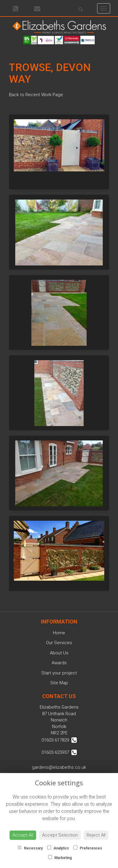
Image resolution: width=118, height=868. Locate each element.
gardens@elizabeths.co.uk (59, 767)
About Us (59, 653)
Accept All (23, 835)
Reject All (96, 835)
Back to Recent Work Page (36, 95)
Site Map (59, 683)
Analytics (58, 848)
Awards (59, 663)
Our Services (59, 643)
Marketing (60, 858)
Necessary (30, 848)
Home (59, 633)
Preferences (88, 848)
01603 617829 (59, 740)
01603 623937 (59, 752)
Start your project (59, 673)
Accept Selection (60, 835)
